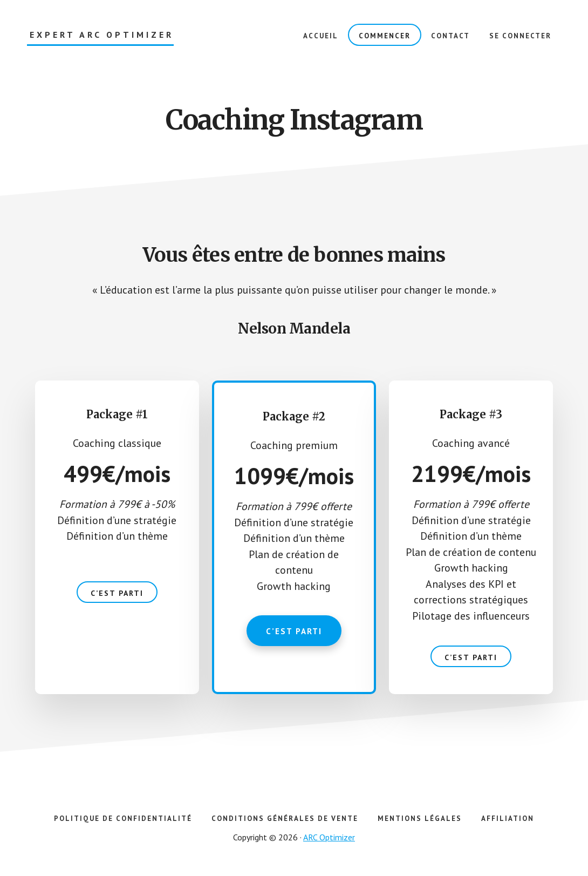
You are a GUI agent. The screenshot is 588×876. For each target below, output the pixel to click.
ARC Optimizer (329, 839)
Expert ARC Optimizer (102, 35)
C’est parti (117, 595)
